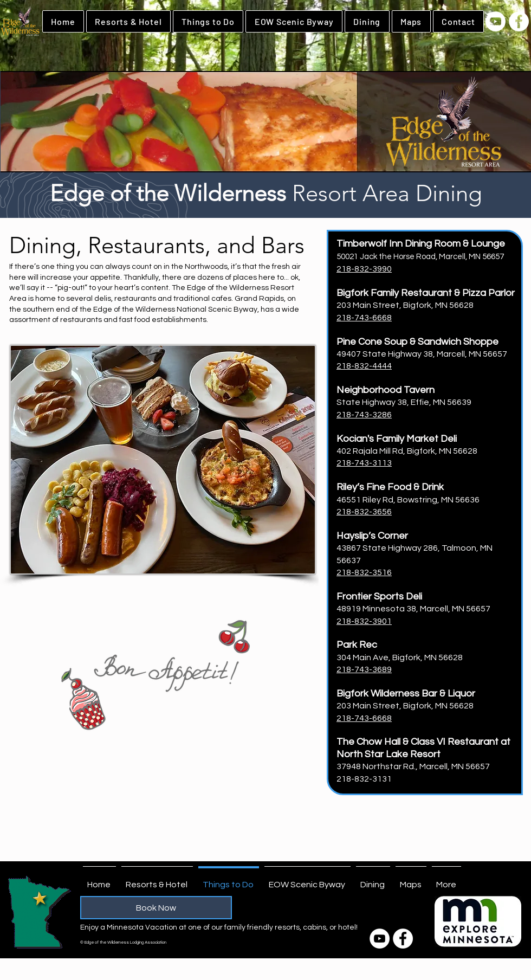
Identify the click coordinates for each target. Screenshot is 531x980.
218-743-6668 (364, 318)
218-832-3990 (364, 269)
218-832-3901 (364, 621)
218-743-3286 (364, 415)
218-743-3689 (364, 669)
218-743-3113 (364, 463)
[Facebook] (519, 21)
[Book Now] (156, 908)
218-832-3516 (364, 572)
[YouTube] (496, 21)
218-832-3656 (364, 512)
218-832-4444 (364, 366)
